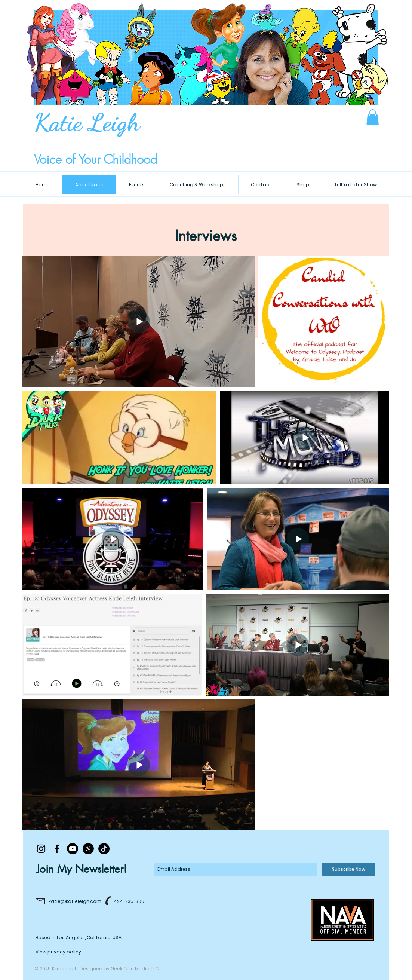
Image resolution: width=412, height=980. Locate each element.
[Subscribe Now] (349, 869)
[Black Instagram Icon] (41, 849)
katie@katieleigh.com (75, 901)
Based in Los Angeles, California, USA (79, 938)
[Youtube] (73, 849)
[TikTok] (104, 849)
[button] (373, 117)
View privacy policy (58, 952)
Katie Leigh (87, 122)
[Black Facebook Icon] (57, 849)
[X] (88, 849)
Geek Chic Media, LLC (135, 969)
